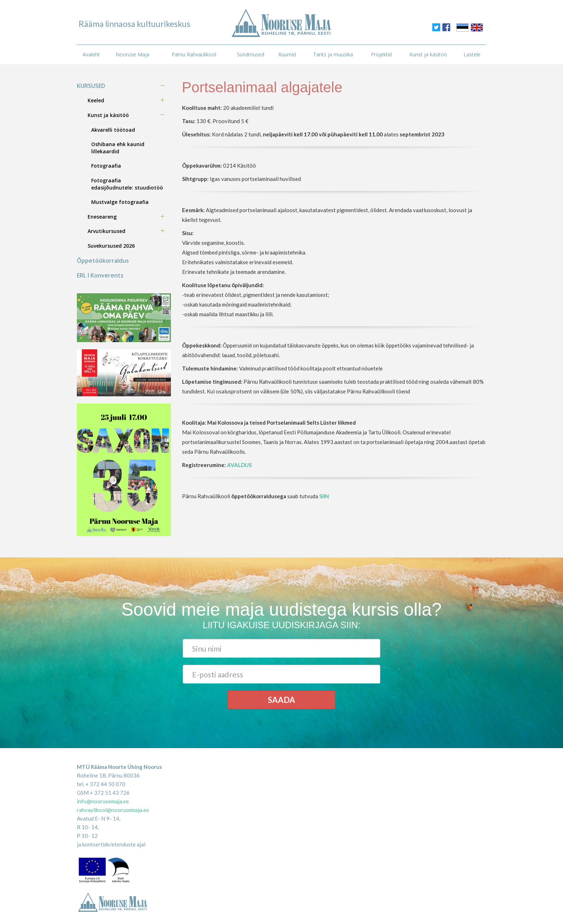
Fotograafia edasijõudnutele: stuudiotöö (127, 184)
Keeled (96, 100)
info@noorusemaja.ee (103, 801)
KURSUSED (91, 86)
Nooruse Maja (132, 54)
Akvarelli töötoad (113, 130)
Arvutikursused (106, 231)
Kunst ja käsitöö (428, 54)
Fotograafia (106, 166)
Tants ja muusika (333, 54)
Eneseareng (102, 217)
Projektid (381, 54)
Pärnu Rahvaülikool (194, 54)
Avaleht (91, 54)
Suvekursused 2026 (111, 246)
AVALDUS (239, 465)
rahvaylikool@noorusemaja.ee (113, 810)
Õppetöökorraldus (103, 261)
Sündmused (251, 54)
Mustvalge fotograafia (120, 202)
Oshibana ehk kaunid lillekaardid (118, 148)
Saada (281, 700)
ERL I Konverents (100, 275)
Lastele (472, 54)
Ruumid (287, 54)
